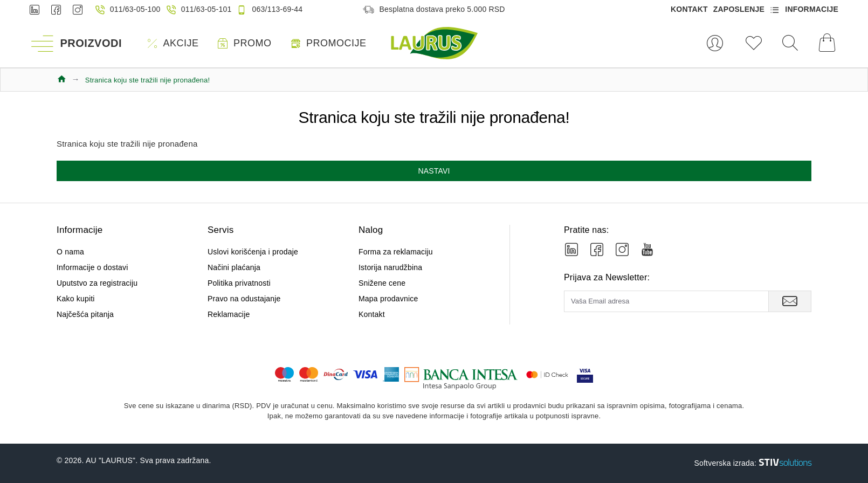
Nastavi (434, 171)
